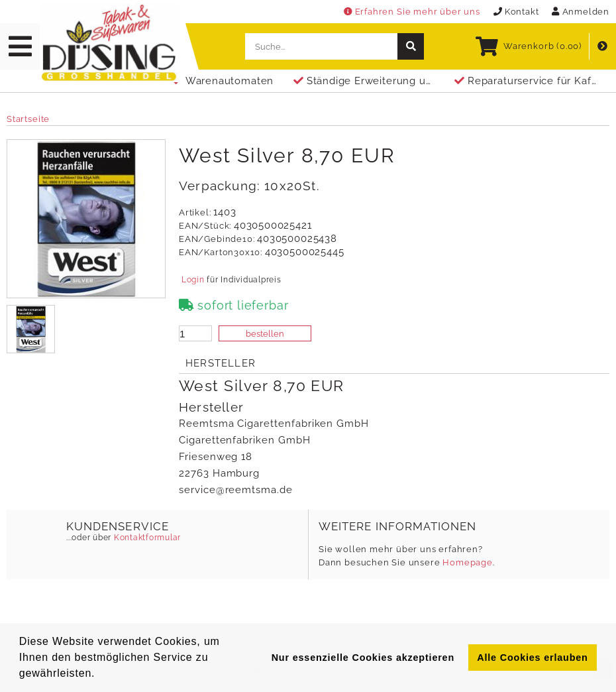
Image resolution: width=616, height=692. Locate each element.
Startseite (28, 119)
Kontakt (516, 12)
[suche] (411, 46)
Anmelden (581, 12)
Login (193, 280)
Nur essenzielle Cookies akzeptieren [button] (363, 658)
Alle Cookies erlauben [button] (532, 658)
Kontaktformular (146, 538)
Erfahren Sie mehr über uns (412, 12)
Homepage (468, 562)
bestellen (265, 334)
